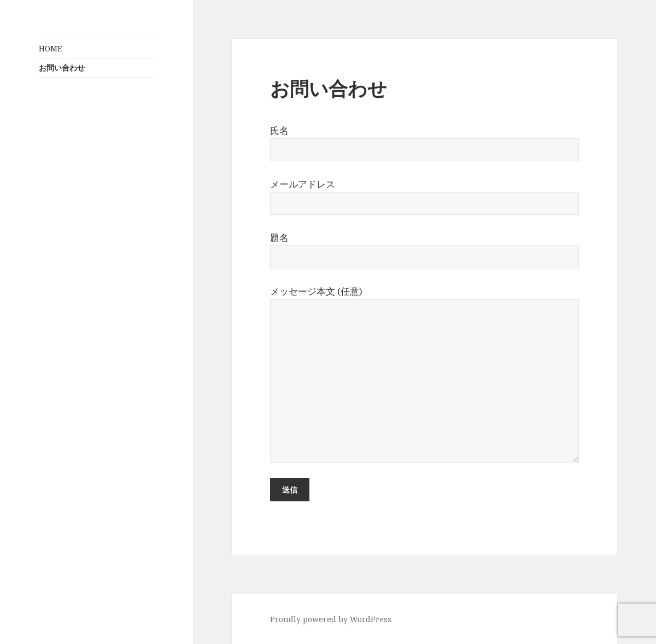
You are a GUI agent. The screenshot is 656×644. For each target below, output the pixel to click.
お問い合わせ (62, 68)
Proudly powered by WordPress (331, 619)
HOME (50, 48)
